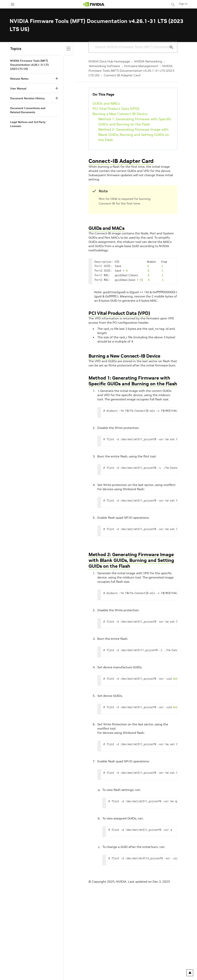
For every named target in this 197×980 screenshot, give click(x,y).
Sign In (183, 4)
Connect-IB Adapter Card (122, 75)
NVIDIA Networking (148, 61)
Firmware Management (141, 66)
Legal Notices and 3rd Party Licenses (28, 124)
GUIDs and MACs (106, 103)
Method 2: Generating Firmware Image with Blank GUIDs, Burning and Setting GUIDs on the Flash (134, 135)
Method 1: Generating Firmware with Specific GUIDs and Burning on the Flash (135, 122)
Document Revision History (27, 98)
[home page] (94, 4)
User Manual (18, 88)
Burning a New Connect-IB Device (120, 114)
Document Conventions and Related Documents (28, 110)
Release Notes (19, 79)
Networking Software (105, 66)
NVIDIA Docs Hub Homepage (109, 61)
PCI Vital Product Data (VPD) (116, 109)
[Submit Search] (169, 47)
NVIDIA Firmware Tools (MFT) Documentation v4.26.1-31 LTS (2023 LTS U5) (131, 71)
